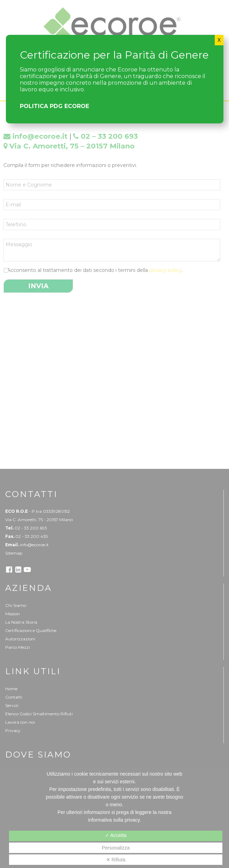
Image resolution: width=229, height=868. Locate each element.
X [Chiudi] (219, 40)
